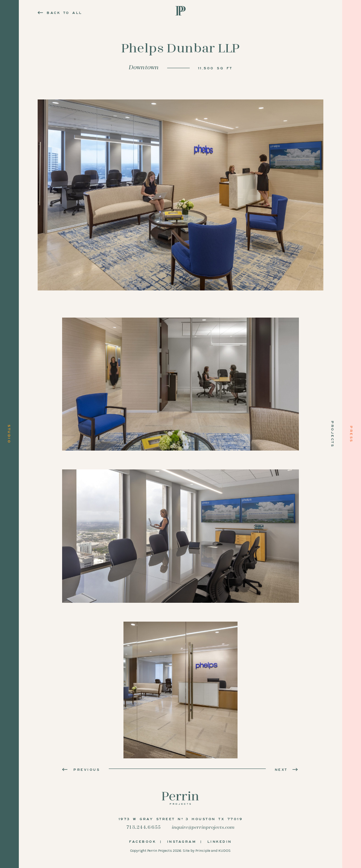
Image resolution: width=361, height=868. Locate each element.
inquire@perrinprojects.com (203, 828)
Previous (81, 769)
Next (287, 769)
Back (60, 12)
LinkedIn (220, 841)
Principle (203, 851)
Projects (333, 434)
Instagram (182, 841)
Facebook (142, 841)
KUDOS (225, 851)
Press (352, 434)
